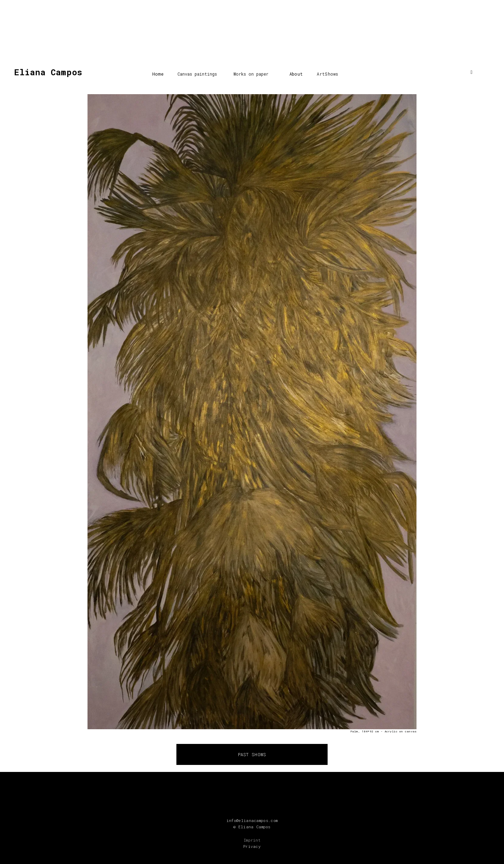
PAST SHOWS (252, 754)
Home (158, 74)
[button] (197, 72)
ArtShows (327, 74)
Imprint (252, 840)
